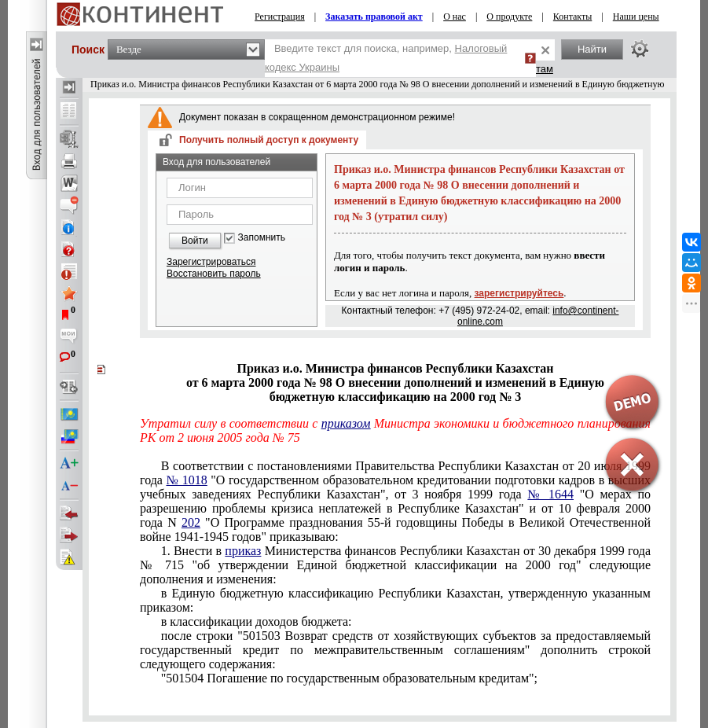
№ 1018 (186, 480)
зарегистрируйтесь (519, 293)
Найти (592, 49)
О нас (455, 17)
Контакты (573, 17)
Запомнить (262, 238)
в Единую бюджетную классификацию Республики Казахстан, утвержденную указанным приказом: (395, 600)
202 (191, 522)
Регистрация (280, 17)
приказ (243, 551)
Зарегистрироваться (211, 262)
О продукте (509, 17)
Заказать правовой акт (374, 17)
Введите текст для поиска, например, (386, 58)
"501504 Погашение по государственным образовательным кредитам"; (349, 678)
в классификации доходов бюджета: (257, 621)
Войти (195, 241)
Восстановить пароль (214, 274)
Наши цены (636, 17)
